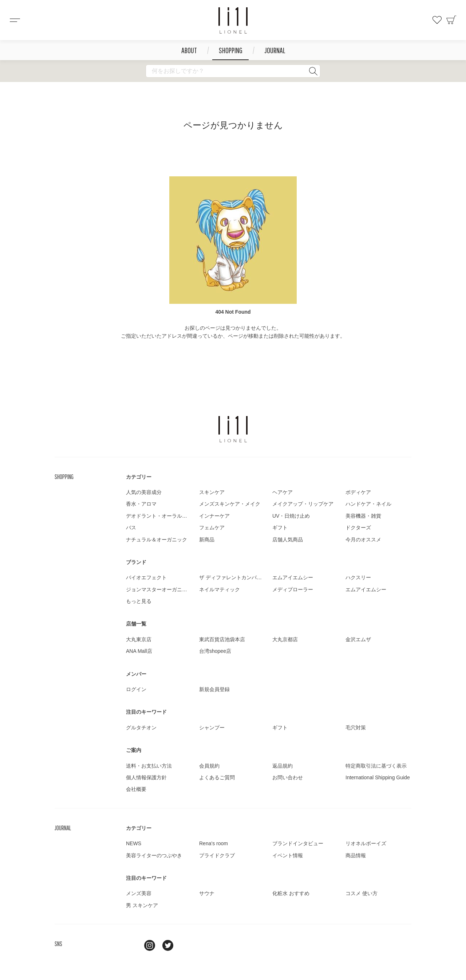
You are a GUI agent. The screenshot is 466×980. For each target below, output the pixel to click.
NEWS (134, 843)
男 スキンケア (142, 905)
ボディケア (358, 492)
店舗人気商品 (288, 540)
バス (131, 528)
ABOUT (189, 50)
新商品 (207, 540)
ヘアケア (283, 492)
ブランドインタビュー (298, 843)
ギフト (280, 528)
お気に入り (437, 20)
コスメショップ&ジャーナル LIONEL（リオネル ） (233, 20)
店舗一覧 (136, 624)
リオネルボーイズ (366, 843)
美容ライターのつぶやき (154, 855)
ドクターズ (358, 528)
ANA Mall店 (139, 651)
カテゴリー (139, 477)
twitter (168, 945)
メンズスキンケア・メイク (230, 504)
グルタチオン (141, 728)
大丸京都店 (285, 639)
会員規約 (209, 766)
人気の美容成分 (144, 492)
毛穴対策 (356, 728)
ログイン (136, 689)
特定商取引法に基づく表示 (376, 766)
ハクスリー (358, 577)
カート (451, 20)
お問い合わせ (288, 777)
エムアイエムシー (293, 577)
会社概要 (136, 789)
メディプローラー (293, 589)
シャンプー (212, 728)
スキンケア (212, 492)
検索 (313, 71)
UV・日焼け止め (291, 516)
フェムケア (212, 528)
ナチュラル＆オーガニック (157, 540)
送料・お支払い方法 (149, 766)
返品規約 (283, 766)
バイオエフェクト (146, 577)
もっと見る (139, 601)
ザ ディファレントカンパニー (233, 577)
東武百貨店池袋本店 (222, 639)
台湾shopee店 (215, 651)
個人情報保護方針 (146, 777)
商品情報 (356, 855)
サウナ (207, 893)
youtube (186, 945)
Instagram (150, 945)
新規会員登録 (214, 689)
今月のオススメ (363, 540)
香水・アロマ (141, 504)
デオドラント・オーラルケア (159, 516)
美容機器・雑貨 (363, 516)
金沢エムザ (358, 639)
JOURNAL (275, 50)
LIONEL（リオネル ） (233, 429)
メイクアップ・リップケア (303, 504)
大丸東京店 (139, 639)
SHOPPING (231, 50)
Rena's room (214, 843)
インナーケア (214, 516)
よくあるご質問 (217, 777)
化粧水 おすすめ (291, 893)
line (131, 945)
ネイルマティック (220, 589)
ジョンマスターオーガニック (159, 589)
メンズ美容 (139, 893)
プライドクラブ (217, 855)
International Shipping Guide (378, 777)
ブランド (136, 562)
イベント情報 (288, 855)
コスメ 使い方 (362, 893)
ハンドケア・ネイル (368, 504)
